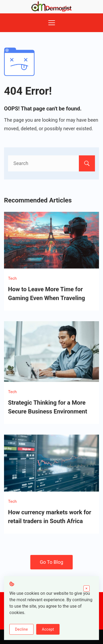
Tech (12, 278)
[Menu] (52, 23)
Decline (21, 629)
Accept (48, 629)
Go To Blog (51, 562)
